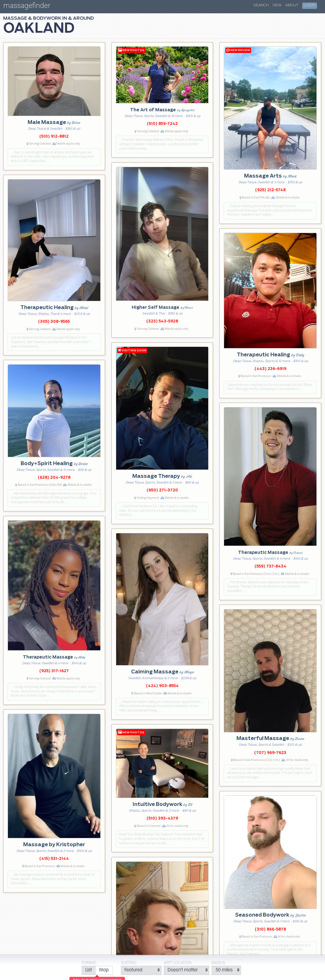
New (277, 5)
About (292, 5)
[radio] (88, 970)
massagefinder (27, 7)
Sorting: (129, 963)
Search (261, 5)
